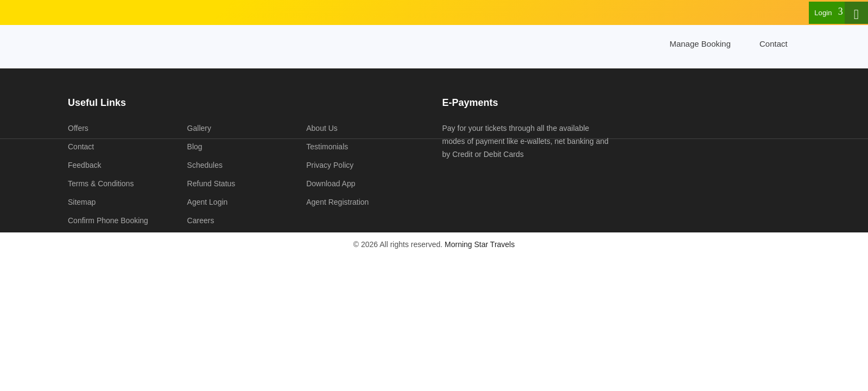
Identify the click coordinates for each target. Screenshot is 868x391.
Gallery (199, 128)
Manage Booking (700, 44)
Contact (774, 44)
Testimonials (327, 147)
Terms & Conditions (101, 184)
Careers (201, 220)
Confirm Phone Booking (108, 220)
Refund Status (211, 184)
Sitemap (82, 202)
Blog (195, 147)
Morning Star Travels (480, 244)
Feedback (84, 165)
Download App (331, 184)
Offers (78, 128)
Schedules (205, 165)
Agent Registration (337, 202)
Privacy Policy (330, 165)
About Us (322, 128)
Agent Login (208, 202)
